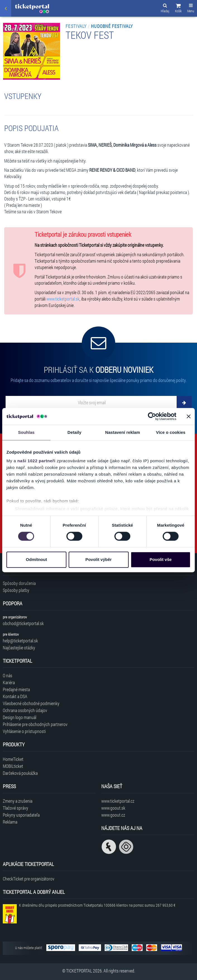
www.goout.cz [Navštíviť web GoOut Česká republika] (113, 815)
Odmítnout (37, 559)
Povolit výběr (98, 559)
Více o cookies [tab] (171, 432)
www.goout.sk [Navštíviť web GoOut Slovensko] (113, 808)
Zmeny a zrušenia (18, 801)
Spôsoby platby (16, 590)
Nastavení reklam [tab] (123, 432)
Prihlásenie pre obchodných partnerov (35, 724)
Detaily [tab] (75, 432)
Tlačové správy (15, 808)
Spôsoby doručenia (19, 583)
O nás (8, 675)
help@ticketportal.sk (20, 641)
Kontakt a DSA (15, 696)
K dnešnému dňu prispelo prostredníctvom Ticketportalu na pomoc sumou (97, 905)
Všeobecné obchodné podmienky (31, 703)
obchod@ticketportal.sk (23, 623)
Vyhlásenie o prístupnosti (24, 731)
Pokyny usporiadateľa (21, 815)
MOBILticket (13, 766)
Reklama (10, 822)
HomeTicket (13, 759)
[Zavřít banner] (189, 416)
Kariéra (9, 682)
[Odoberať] (184, 402)
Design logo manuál (20, 717)
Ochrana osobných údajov (25, 710)
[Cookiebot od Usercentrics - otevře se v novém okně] (152, 416)
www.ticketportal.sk (63, 299)
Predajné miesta (16, 689)
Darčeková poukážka (20, 773)
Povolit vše (161, 559)
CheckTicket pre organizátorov (29, 879)
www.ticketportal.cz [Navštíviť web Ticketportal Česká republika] (118, 801)
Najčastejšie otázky (19, 648)
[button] (178, 9)
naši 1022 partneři (36, 461)
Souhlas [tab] (26, 432)
